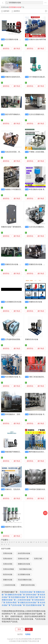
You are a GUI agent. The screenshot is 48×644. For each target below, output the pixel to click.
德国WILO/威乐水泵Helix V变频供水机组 (20, 527)
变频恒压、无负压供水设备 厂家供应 (18, 489)
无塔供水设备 (8, 553)
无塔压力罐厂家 (35, 597)
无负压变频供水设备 (25, 580)
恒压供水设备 (8, 574)
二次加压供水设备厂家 (25, 600)
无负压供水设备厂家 (28, 592)
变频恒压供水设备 (36, 302)
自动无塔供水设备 (24, 553)
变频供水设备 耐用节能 (37, 39)
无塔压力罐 (38, 559)
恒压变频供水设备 (25, 569)
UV (46, 542)
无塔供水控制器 (8, 569)
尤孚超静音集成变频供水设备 (16, 339)
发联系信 (6, 49)
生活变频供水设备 (24, 574)
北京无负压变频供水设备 (38, 227)
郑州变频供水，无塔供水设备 (16, 414)
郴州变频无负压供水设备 (38, 452)
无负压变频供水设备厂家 (35, 605)
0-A (2, 542)
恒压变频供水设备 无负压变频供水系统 (19, 377)
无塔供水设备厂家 (32, 595)
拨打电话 (17, 49)
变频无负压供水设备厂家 (30, 603)
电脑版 (28, 634)
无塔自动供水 (8, 559)
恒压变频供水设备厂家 (20, 597)
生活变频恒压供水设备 (13, 302)
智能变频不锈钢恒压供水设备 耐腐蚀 (18, 452)
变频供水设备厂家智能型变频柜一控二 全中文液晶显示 (21, 227)
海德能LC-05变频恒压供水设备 (16, 189)
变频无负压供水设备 (28, 585)
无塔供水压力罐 (23, 559)
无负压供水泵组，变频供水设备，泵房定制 (21, 152)
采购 (45, 513)
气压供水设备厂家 (18, 605)
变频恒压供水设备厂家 (16, 595)
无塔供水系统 (8, 564)
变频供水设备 (8, 580)
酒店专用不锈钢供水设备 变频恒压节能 (19, 114)
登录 (19, 629)
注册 (29, 629)
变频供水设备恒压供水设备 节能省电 (18, 77)
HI (19, 542)
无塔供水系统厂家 (13, 603)
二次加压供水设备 (9, 585)
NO (31, 542)
